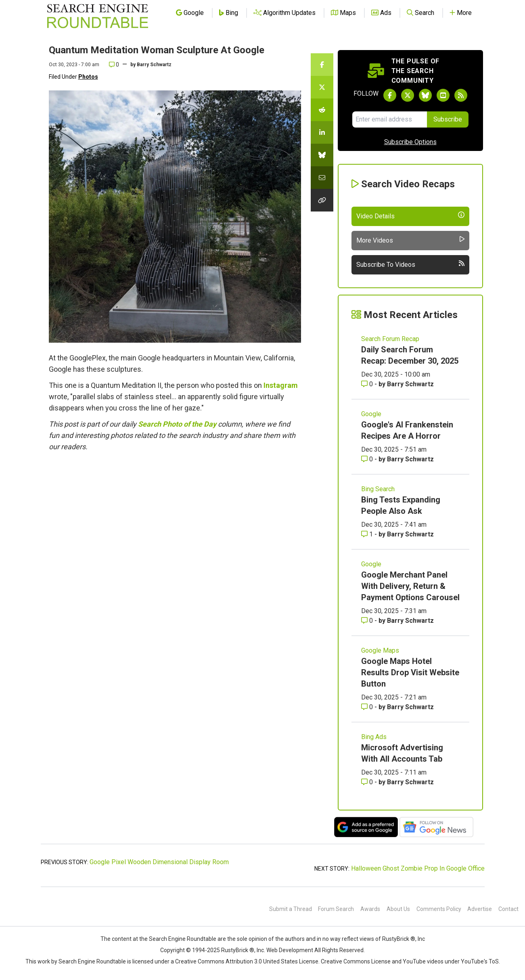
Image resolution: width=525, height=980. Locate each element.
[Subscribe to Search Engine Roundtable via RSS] (461, 95)
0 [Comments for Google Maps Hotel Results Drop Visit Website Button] (368, 707)
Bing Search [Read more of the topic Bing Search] (378, 489)
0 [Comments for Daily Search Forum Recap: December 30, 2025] (368, 384)
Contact (508, 909)
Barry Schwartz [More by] (154, 65)
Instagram (281, 385)
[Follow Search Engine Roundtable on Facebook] (390, 95)
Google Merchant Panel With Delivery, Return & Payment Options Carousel (410, 586)
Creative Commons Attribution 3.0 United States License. (247, 961)
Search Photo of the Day (177, 424)
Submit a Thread (291, 909)
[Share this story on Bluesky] (322, 155)
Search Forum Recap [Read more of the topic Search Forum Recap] (390, 339)
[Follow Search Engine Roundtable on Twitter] (408, 95)
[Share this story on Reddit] (322, 110)
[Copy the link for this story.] (322, 200)
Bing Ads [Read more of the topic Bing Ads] (374, 737)
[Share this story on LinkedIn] (322, 132)
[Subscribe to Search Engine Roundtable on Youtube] (443, 95)
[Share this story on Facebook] (322, 65)
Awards (370, 909)
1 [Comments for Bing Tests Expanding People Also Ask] (368, 534)
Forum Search (336, 909)
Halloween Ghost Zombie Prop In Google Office (418, 868)
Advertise (480, 909)
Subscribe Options (410, 142)
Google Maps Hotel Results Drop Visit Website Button (410, 672)
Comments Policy (439, 909)
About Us (398, 909)
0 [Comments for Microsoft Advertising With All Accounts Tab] (368, 782)
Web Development (290, 950)
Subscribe (448, 119)
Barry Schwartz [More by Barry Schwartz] (410, 384)
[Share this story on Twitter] (322, 87)
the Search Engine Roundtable (178, 939)
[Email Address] (390, 119)
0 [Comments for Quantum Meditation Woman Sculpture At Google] (114, 65)
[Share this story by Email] (322, 178)
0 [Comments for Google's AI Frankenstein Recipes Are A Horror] (368, 459)
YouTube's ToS (480, 961)
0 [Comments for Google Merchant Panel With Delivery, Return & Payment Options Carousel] (368, 621)
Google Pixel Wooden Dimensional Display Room (159, 862)
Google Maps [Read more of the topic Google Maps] (380, 650)
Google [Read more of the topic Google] (371, 414)
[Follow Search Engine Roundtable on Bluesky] (425, 95)
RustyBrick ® (238, 950)
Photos (88, 77)
